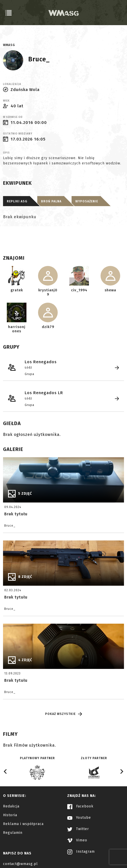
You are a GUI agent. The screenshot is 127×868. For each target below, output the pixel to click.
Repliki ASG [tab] (17, 201)
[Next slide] (121, 771)
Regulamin (13, 833)
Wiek (6, 101)
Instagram (81, 852)
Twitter (78, 829)
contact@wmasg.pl (20, 864)
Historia (10, 815)
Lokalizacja (12, 84)
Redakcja (11, 806)
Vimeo (77, 840)
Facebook (80, 806)
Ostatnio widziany (18, 134)
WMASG (9, 45)
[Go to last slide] (6, 771)
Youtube (79, 818)
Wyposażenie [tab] (87, 201)
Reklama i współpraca (23, 824)
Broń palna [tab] (51, 201)
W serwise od (13, 117)
